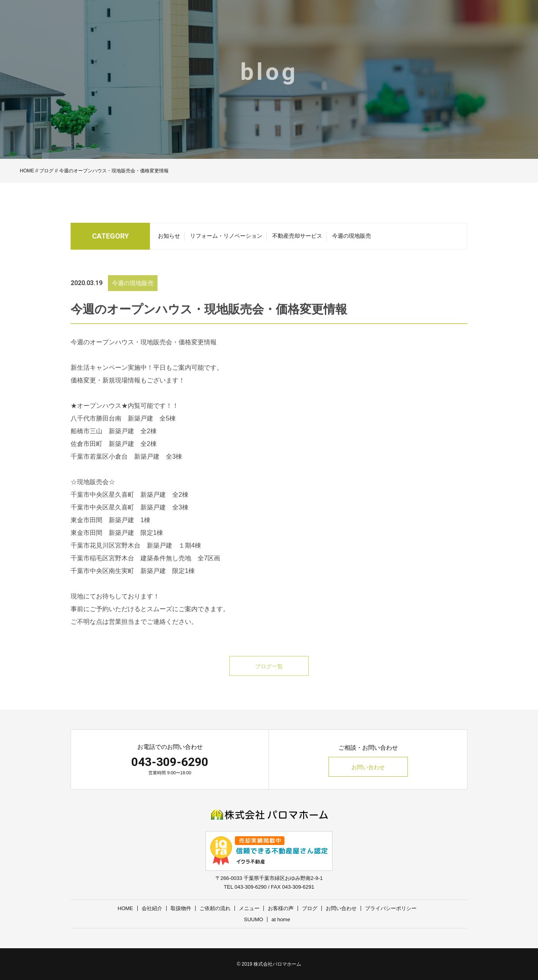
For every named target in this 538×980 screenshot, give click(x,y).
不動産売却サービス (297, 238)
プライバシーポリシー (391, 908)
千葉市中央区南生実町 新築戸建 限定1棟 (133, 580)
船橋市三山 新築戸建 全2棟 (114, 441)
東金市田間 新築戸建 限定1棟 (117, 542)
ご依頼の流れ (215, 908)
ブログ (46, 171)
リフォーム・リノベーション (226, 238)
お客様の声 (281, 908)
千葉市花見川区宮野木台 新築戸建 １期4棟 (136, 555)
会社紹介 (152, 908)
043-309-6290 (170, 762)
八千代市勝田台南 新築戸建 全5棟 (123, 428)
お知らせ (169, 238)
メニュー (249, 908)
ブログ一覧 (269, 676)
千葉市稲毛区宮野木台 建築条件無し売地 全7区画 (145, 568)
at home (281, 919)
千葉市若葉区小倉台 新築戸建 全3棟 (126, 466)
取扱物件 (181, 908)
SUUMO (254, 919)
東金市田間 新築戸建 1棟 (110, 530)
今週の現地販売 (352, 238)
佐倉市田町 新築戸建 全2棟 (114, 453)
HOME (27, 171)
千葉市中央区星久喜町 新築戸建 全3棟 (130, 517)
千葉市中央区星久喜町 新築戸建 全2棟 (130, 504)
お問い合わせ (368, 767)
